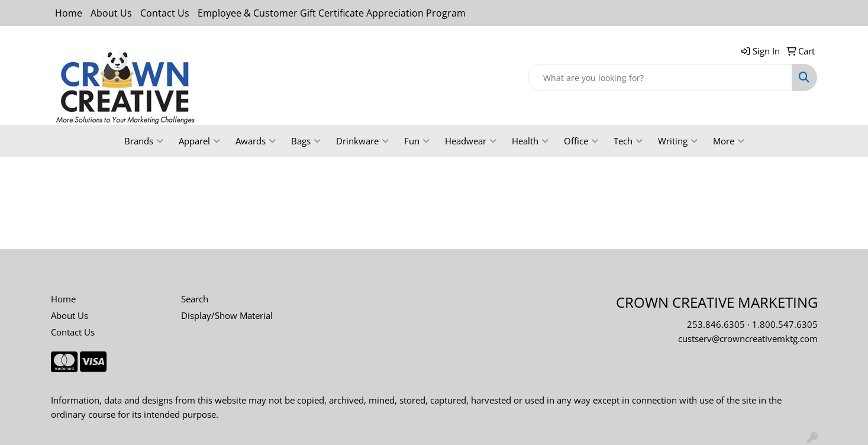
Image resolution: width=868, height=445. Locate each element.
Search (195, 299)
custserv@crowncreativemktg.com (748, 338)
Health (530, 141)
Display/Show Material (227, 315)
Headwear (471, 141)
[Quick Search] (660, 78)
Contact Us (165, 13)
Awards (256, 141)
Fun (417, 141)
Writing (678, 141)
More (729, 141)
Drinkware (362, 141)
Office (581, 141)
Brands (144, 141)
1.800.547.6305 (785, 324)
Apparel (199, 141)
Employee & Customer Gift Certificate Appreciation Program (332, 13)
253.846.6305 (716, 324)
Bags (306, 141)
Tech (628, 141)
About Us (111, 13)
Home (69, 13)
